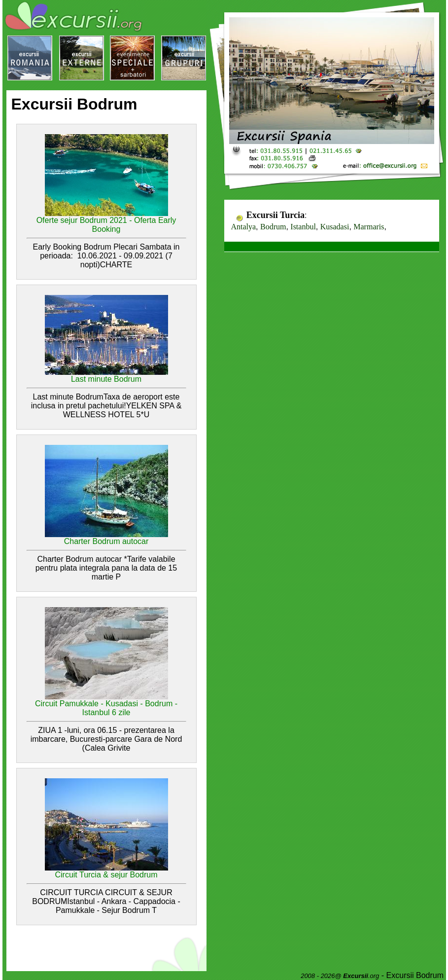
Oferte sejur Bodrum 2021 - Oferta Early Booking (106, 225)
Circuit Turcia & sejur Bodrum (106, 875)
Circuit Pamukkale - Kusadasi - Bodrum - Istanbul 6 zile (106, 708)
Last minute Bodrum (106, 379)
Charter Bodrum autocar (106, 541)
